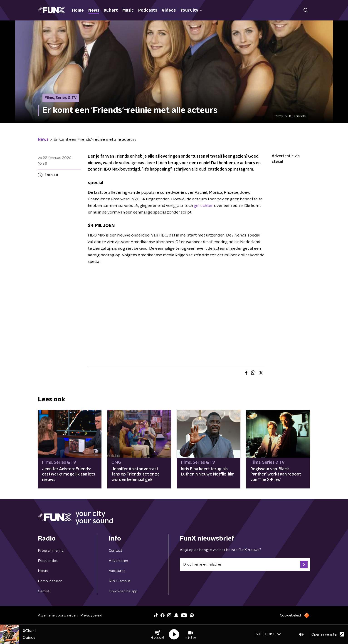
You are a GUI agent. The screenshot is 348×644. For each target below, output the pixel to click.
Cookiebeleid (290, 615)
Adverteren (118, 561)
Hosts (43, 571)
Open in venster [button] (328, 634)
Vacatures (117, 571)
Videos (169, 10)
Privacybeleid (91, 615)
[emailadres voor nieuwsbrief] (245, 564)
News (94, 10)
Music (128, 10)
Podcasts (148, 10)
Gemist (44, 591)
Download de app (123, 591)
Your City (191, 10)
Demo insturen (50, 581)
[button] (158, 634)
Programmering (51, 551)
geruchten (203, 206)
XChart (111, 10)
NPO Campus (120, 581)
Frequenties (48, 561)
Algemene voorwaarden (58, 615)
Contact (115, 551)
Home (78, 10)
